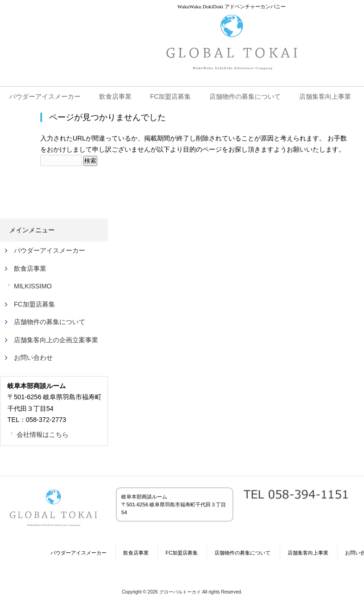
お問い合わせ (33, 358)
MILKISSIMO (33, 286)
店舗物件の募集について (50, 322)
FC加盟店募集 (35, 304)
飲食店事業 (30, 268)
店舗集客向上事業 (308, 553)
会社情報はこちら (43, 434)
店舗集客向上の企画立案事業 (56, 340)
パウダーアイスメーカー (50, 250)
